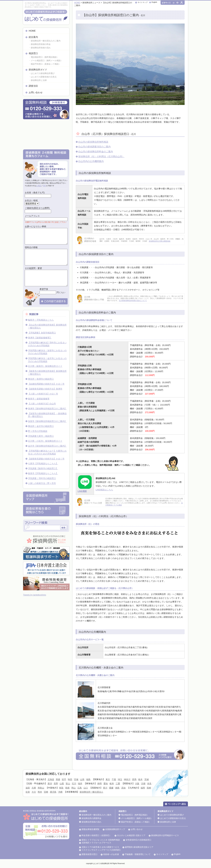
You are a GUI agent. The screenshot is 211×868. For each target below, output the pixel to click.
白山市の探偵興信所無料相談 (93, 142)
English (154, 2)
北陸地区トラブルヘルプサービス (96, 843)
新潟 (50, 784)
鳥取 (61, 788)
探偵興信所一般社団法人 (91, 792)
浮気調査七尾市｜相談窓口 (41, 436)
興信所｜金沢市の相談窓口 (41, 426)
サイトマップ (143, 2)
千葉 (114, 779)
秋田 (70, 779)
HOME (32, 31)
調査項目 (33, 86)
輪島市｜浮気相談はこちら (41, 320)
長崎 (149, 788)
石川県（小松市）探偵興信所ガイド (45, 441)
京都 (143, 784)
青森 (58, 779)
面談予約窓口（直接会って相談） (136, 822)
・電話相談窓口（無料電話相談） (44, 57)
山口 (86, 788)
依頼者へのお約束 (111, 854)
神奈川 (127, 779)
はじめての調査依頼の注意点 (173, 818)
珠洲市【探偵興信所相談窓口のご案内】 (47, 409)
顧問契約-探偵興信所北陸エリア (139, 847)
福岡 (143, 788)
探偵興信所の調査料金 (91, 818)
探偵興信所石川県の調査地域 (160, 241)
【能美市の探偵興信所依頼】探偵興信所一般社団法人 (47, 373)
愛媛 (111, 788)
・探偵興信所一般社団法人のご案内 (45, 41)
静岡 (100, 784)
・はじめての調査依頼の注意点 (43, 77)
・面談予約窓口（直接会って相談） (45, 64)
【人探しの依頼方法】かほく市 (43, 394)
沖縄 (60, 792)
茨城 (147, 779)
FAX (44, 186)
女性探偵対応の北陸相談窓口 (138, 840)
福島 (88, 779)
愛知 (106, 784)
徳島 (117, 788)
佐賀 (28, 792)
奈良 (149, 784)
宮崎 (46, 792)
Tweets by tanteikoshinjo (35, 595)
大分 (34, 792)
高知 (123, 788)
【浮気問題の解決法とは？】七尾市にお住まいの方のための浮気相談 (47, 452)
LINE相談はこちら (104, 490)
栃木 (140, 779)
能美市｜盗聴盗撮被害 (39, 399)
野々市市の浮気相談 (38, 431)
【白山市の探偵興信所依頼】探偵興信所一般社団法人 (47, 326)
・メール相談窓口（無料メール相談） (46, 61)
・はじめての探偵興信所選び (42, 73)
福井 (80, 784)
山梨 (62, 784)
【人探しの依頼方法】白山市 (42, 404)
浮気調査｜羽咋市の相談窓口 (42, 478)
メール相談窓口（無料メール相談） (137, 818)
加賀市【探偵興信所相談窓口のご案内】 (47, 421)
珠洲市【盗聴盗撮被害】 (40, 338)
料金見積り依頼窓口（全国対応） (96, 835)
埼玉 (120, 779)
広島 (80, 788)
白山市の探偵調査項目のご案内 (94, 147)
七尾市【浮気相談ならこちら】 (43, 464)
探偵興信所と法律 (168, 822)
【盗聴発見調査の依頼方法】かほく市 (46, 459)
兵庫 (34, 788)
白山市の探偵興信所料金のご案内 (96, 152)
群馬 (134, 779)
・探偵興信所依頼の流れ (40, 48)
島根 (67, 788)
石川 (74, 784)
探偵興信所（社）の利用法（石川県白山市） (101, 156)
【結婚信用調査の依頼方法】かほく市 (46, 384)
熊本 (40, 792)
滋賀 (28, 788)
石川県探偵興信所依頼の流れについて (133, 300)
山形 (82, 779)
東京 (108, 779)
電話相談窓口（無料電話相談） (135, 815)
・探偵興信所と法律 (38, 80)
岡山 (74, 788)
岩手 (64, 779)
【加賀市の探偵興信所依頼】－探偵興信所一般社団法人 (47, 415)
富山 (68, 784)
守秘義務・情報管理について (138, 854)
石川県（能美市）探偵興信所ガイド (45, 366)
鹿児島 (53, 792)
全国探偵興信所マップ (115, 829)
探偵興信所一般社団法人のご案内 (96, 815)
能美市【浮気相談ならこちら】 (43, 473)
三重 (118, 784)
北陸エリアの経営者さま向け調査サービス (100, 847)
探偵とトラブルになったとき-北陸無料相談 (101, 840)
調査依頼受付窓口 (90, 854)
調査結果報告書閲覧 (90, 829)
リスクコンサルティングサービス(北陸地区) (101, 850)
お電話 (39, 186)
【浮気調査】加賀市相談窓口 (42, 333)
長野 (56, 784)
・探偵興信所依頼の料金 (40, 44)
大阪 (137, 784)
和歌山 (41, 788)
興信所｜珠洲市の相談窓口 (41, 379)
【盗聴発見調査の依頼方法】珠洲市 (45, 389)
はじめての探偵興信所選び (172, 815)
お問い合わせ (36, 92)
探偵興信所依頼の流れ (91, 822)
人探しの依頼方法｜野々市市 (42, 483)
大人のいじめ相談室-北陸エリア (131, 835)
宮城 (76, 779)
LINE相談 (82, 491)
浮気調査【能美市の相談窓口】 (43, 468)
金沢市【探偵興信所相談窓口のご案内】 (47, 446)
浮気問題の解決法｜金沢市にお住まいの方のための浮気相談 (47, 360)
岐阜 (112, 784)
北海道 (51, 779)
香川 (105, 788)
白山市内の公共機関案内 (91, 161)
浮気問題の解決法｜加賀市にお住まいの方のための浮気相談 (47, 352)
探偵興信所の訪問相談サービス (165, 835)
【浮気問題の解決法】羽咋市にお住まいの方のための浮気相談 (47, 344)
